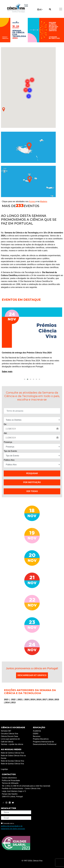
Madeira (44, 201)
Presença (8, 442)
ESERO (36, 734)
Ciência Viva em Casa (10, 736)
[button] (25, 379)
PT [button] (39, 10)
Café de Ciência (7, 742)
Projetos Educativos (41, 739)
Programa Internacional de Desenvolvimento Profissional (45, 743)
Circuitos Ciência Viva (10, 734)
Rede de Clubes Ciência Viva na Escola (13, 757)
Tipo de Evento (10, 451)
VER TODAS (32, 491)
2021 (20, 700)
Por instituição (32, 482)
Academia (37, 731)
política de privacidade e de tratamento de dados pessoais (13, 827)
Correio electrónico (9, 778)
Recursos (37, 736)
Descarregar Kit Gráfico (32, 675)
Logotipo (5, 769)
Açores (32, 201)
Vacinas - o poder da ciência (12, 744)
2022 (14, 700)
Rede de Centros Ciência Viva (13, 753)
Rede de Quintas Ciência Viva (12, 764)
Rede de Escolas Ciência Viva (13, 761)
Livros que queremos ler (10, 739)
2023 (7, 700)
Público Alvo (9, 460)
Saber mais (21, 372)
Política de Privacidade (11, 781)
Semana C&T (6, 731)
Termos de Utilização (10, 783)
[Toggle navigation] (61, 9)
